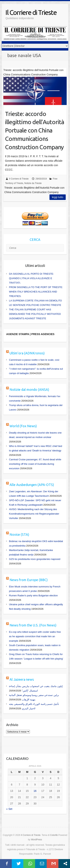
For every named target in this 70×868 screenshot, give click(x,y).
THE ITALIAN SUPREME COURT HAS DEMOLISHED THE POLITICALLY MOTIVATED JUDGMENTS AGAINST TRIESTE (35, 314)
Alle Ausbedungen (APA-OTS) (32, 485)
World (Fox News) (23, 426)
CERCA (35, 240)
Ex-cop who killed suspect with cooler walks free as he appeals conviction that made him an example (35, 636)
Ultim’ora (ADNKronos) (27, 353)
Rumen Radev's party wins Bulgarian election (33, 595)
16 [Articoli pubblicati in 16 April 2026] (35, 791)
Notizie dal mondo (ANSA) (29, 389)
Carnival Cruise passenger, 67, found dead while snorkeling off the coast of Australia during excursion (35, 464)
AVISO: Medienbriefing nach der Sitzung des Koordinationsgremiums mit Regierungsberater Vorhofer (34, 514)
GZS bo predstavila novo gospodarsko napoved (35, 559)
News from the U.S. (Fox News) (33, 625)
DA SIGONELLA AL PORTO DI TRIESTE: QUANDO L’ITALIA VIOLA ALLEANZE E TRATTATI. (31, 278)
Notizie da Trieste (33, 183)
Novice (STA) (19, 534)
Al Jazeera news (22, 679)
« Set (9, 809)
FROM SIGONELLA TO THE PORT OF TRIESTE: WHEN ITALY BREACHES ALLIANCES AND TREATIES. (36, 292)
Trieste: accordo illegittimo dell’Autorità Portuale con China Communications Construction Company (35, 130)
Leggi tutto (58, 197)
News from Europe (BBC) (29, 580)
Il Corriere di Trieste (31, 12)
